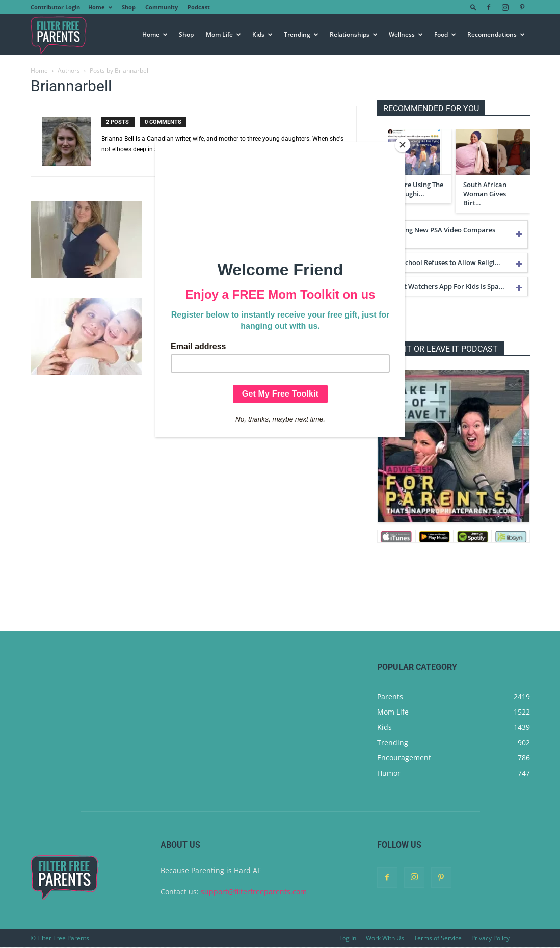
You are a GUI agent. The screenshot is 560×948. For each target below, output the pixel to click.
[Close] (403, 145)
